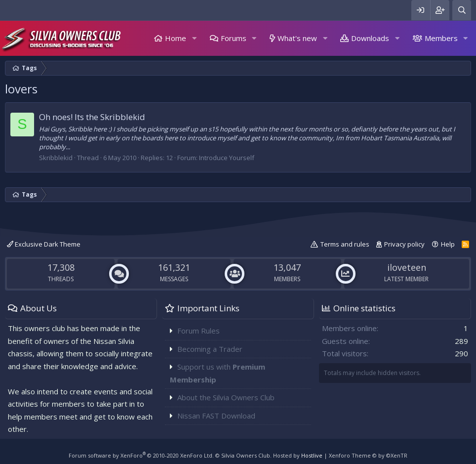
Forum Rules (198, 331)
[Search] (462, 10)
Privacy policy (404, 244)
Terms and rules (345, 244)
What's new (297, 38)
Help (448, 244)
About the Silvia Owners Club (226, 397)
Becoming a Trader (210, 349)
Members (441, 38)
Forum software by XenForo (141, 455)
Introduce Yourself (227, 158)
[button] (194, 38)
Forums (234, 38)
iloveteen (407, 267)
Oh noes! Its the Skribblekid (92, 117)
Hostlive (312, 455)
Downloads (370, 38)
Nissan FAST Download (216, 416)
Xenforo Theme (368, 455)
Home (176, 38)
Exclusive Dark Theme (44, 244)
